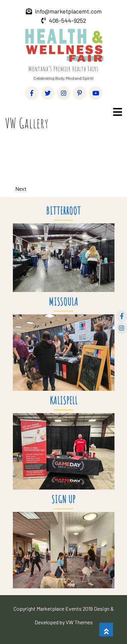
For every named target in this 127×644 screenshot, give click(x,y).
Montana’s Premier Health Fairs (63, 69)
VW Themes (79, 622)
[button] (117, 112)
